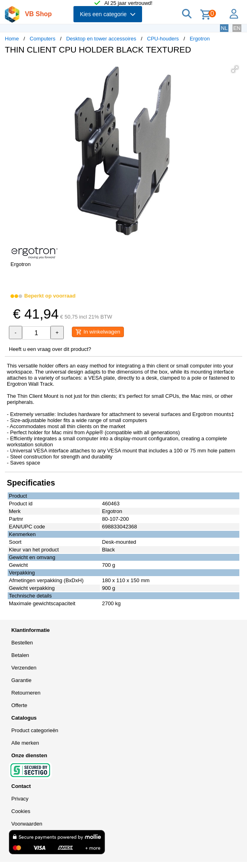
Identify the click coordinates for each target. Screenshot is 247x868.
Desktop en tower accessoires (101, 39)
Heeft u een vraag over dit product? (50, 349)
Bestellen (22, 643)
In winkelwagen (98, 332)
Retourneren (26, 693)
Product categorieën (35, 730)
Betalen (20, 655)
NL (224, 28)
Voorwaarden (27, 824)
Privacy (20, 799)
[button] (235, 69)
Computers (43, 39)
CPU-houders (163, 39)
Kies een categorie (108, 14)
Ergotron (200, 39)
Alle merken (25, 743)
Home (12, 39)
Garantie (21, 680)
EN (237, 28)
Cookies (21, 811)
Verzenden (24, 668)
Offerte (19, 705)
